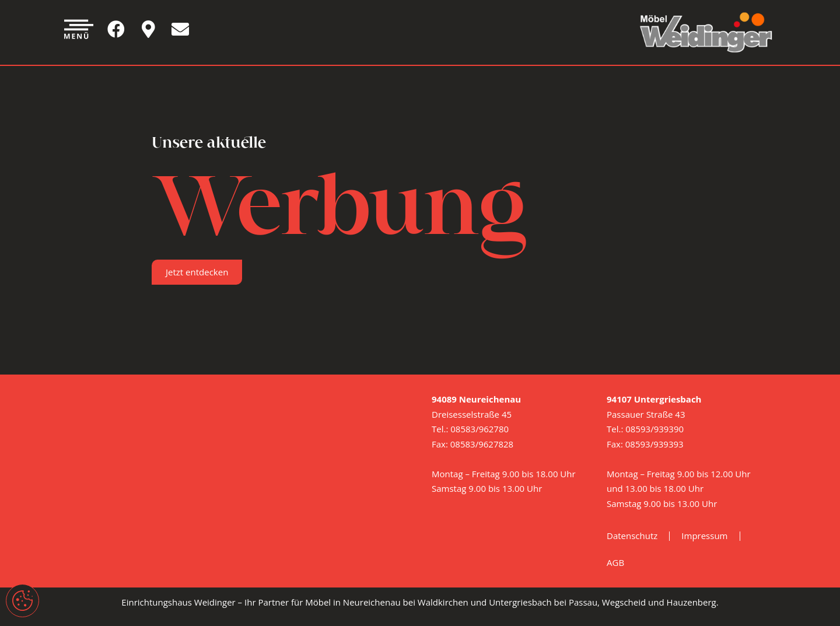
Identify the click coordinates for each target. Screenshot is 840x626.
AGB (615, 562)
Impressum (704, 536)
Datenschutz (632, 536)
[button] (197, 272)
